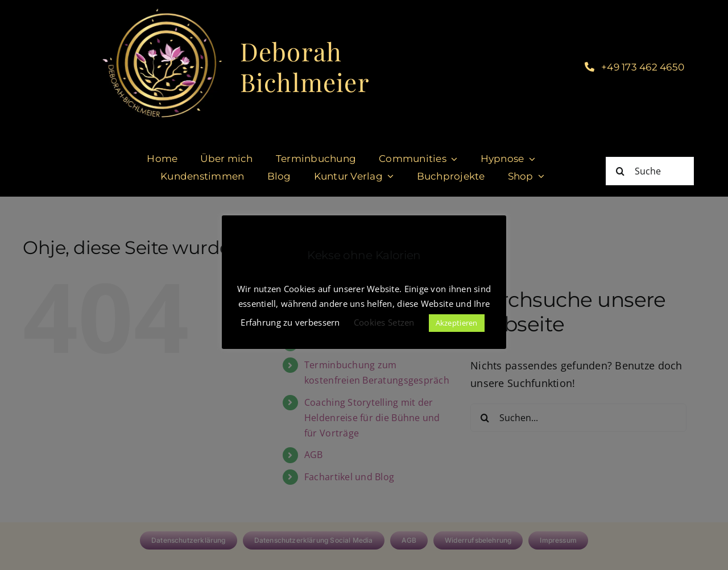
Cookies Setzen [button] (384, 322)
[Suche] (650, 171)
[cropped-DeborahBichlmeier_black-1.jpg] (161, 11)
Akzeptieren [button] (457, 323)
